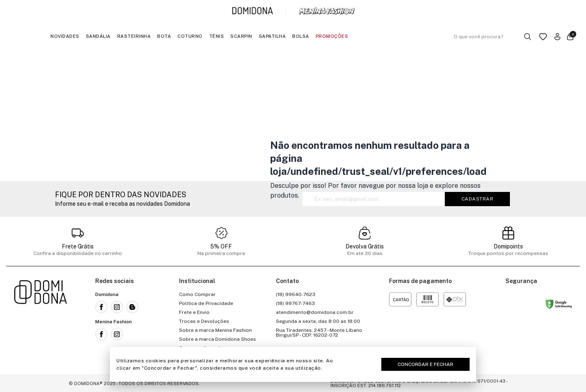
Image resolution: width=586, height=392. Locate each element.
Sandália (98, 36)
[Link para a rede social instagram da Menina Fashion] (117, 334)
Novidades (65, 36)
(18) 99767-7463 (295, 303)
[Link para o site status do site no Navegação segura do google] (559, 305)
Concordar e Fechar (425, 364)
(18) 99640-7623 (296, 294)
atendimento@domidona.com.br (315, 312)
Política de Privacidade (206, 303)
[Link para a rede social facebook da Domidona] (101, 307)
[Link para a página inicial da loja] (41, 321)
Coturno (190, 36)
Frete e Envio (194, 312)
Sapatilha (272, 36)
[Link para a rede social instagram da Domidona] (117, 307)
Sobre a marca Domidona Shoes (218, 339)
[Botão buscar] (528, 37)
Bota (164, 36)
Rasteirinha (134, 36)
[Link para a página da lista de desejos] (543, 37)
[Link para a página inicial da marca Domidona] (253, 11)
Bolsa (301, 36)
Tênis (217, 36)
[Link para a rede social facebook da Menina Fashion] (101, 334)
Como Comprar (197, 294)
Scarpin (241, 36)
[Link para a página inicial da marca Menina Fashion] (327, 11)
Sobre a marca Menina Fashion (215, 330)
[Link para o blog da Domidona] (132, 307)
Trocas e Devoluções (204, 321)
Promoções (332, 36)
